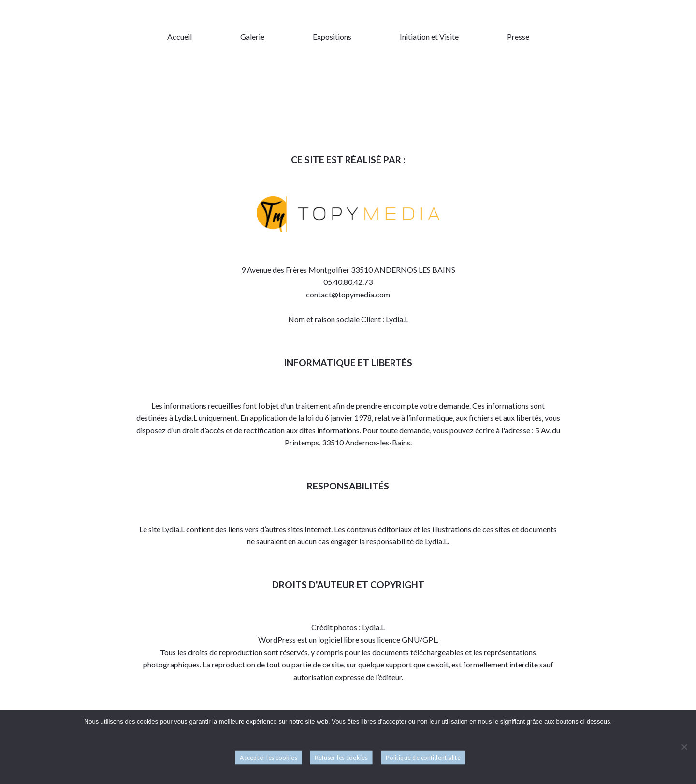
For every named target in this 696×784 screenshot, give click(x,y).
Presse (518, 37)
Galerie (252, 37)
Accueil (180, 37)
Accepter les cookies (268, 758)
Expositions (332, 37)
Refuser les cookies (341, 758)
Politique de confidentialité (423, 758)
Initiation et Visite (429, 37)
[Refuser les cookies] (684, 747)
